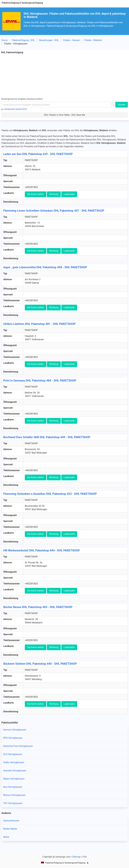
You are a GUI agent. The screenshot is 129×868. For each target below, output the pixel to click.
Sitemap (76, 857)
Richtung (54, 194)
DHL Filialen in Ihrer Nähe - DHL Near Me (65, 115)
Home (5, 40)
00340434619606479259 (16, 109)
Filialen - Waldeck (93, 40)
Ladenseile (69, 194)
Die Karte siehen (36, 194)
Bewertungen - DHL (49, 40)
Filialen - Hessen (72, 40)
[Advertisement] (64, 76)
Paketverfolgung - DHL (23, 40)
